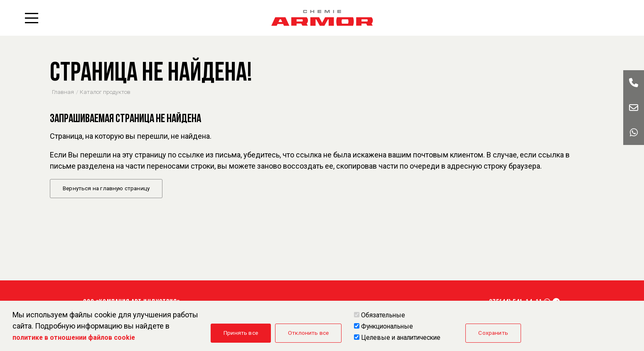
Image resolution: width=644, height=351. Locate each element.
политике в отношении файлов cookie (74, 337)
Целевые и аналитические (401, 337)
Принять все (241, 333)
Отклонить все (308, 333)
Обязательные (383, 315)
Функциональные (387, 326)
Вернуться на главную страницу (106, 188)
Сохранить (493, 333)
